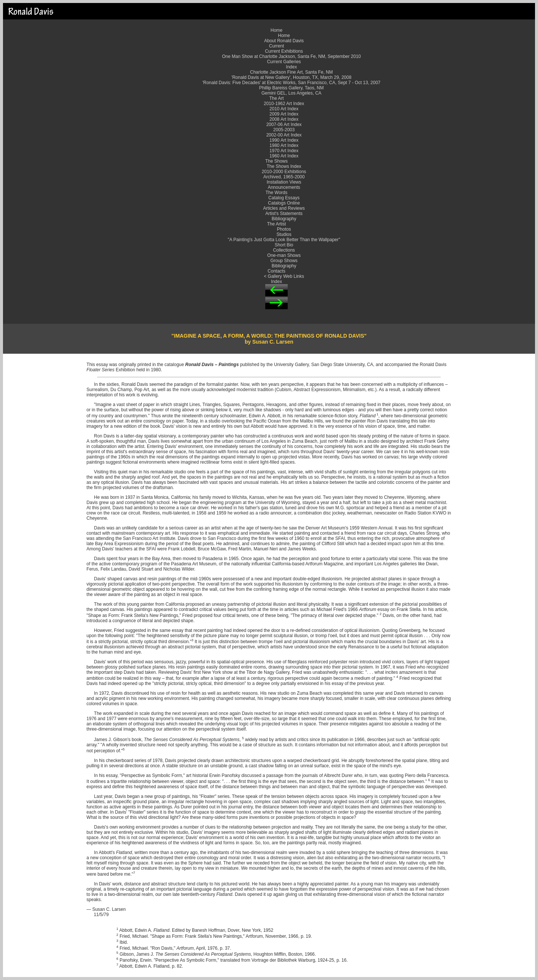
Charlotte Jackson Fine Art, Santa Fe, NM (291, 72)
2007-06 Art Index (284, 125)
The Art (277, 98)
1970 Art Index (284, 151)
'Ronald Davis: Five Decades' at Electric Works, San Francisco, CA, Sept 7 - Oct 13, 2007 (292, 83)
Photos (284, 229)
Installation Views (284, 182)
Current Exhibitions (284, 51)
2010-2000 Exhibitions (284, 172)
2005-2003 (284, 130)
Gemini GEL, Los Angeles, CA (292, 93)
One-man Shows (284, 255)
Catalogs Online (284, 203)
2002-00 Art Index (284, 135)
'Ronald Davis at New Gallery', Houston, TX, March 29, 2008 (291, 77)
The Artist (277, 224)
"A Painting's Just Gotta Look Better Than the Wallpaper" (284, 240)
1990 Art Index (284, 140)
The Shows (276, 161)
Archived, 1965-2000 (284, 177)
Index (291, 67)
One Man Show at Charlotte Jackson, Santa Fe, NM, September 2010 (291, 56)
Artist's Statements (284, 213)
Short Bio (284, 245)
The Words (276, 193)
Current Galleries (284, 62)
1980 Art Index (284, 145)
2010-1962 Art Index (284, 104)
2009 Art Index (284, 114)
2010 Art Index (284, 109)
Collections (284, 250)
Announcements (284, 187)
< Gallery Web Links (284, 276)
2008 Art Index (284, 119)
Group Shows (284, 261)
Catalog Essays (284, 198)
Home (276, 30)
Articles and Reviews (284, 208)
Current (276, 46)
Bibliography (284, 219)
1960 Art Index (284, 156)
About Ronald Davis (284, 41)
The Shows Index (284, 166)
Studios (284, 234)
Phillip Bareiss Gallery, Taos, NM (292, 88)
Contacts (276, 271)
